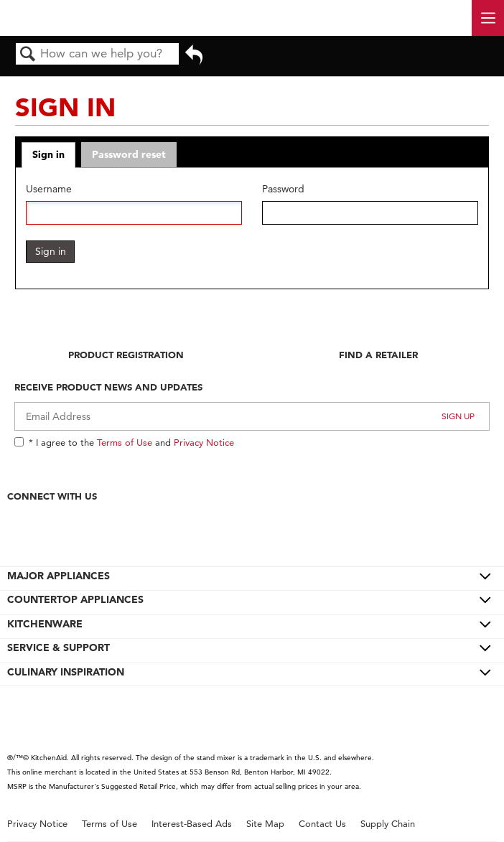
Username (49, 189)
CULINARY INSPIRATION (66, 672)
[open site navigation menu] (488, 18)
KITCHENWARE (45, 624)
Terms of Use (125, 442)
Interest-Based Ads (192, 824)
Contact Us (322, 824)
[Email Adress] (252, 416)
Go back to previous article (194, 60)
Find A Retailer (378, 355)
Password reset (129, 154)
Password (283, 189)
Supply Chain (388, 824)
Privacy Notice (204, 442)
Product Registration (126, 355)
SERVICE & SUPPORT (59, 647)
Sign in (48, 154)
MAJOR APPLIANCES (59, 576)
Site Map (265, 824)
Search (28, 55)
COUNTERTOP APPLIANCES (75, 599)
